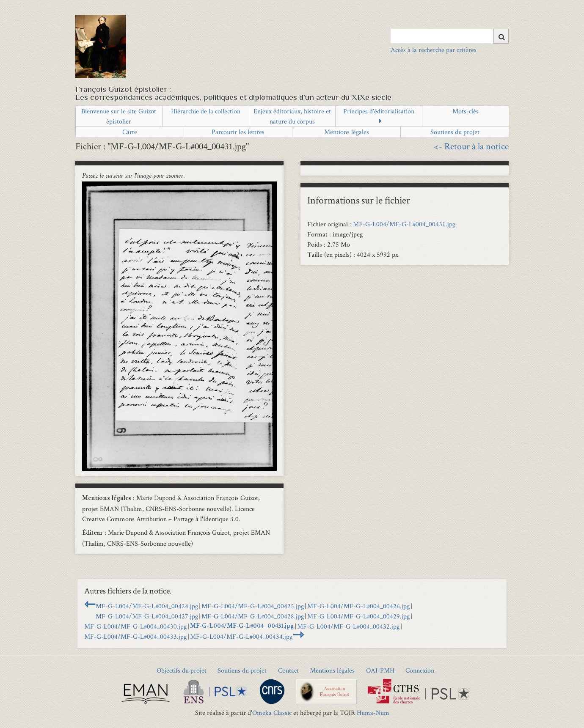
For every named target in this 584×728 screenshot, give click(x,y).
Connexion (420, 670)
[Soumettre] (501, 36)
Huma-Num (373, 713)
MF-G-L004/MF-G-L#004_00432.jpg (348, 626)
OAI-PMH (380, 670)
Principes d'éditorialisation (379, 111)
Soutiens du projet (455, 132)
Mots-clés (466, 111)
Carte (130, 132)
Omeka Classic (272, 713)
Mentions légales (347, 132)
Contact (288, 670)
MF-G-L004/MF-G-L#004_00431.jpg (404, 224)
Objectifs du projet (182, 670)
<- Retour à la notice (471, 146)
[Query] (450, 36)
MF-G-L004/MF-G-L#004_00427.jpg (147, 616)
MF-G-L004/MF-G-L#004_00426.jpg (358, 606)
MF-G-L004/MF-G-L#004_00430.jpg (135, 626)
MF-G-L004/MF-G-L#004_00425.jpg (253, 606)
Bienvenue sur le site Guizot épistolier (119, 116)
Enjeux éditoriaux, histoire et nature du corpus (292, 116)
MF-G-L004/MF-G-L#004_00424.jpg (147, 606)
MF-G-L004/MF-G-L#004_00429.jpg (358, 616)
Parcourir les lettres (238, 132)
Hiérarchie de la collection (206, 111)
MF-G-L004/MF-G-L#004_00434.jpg (241, 636)
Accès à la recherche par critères (434, 50)
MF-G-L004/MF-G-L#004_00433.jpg (135, 636)
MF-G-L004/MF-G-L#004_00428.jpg (253, 616)
